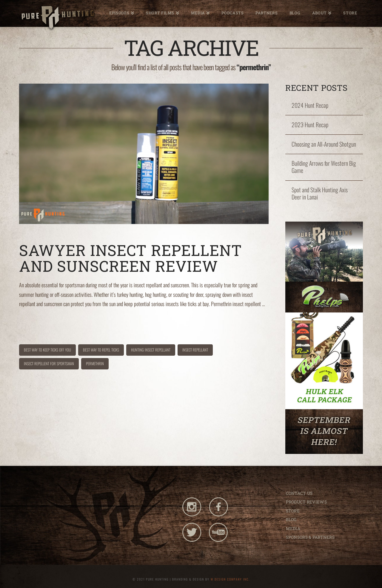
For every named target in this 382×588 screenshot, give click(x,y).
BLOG (291, 519)
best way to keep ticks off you (47, 350)
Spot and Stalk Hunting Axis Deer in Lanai (320, 194)
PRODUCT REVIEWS (306, 502)
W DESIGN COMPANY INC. (230, 579)
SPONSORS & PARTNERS (310, 537)
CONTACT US (299, 493)
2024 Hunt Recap (310, 105)
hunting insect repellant (151, 350)
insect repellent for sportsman (49, 363)
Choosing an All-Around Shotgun (324, 144)
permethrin (95, 363)
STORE (293, 511)
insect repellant (195, 350)
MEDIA (293, 528)
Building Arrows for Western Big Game (324, 167)
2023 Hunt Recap (310, 125)
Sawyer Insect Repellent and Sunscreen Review (131, 258)
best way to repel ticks (101, 350)
